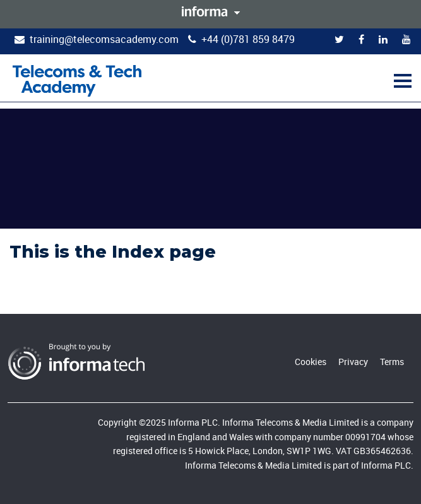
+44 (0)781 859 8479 (248, 39)
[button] (401, 80)
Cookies (311, 362)
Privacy (353, 362)
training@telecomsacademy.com (104, 39)
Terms (392, 362)
